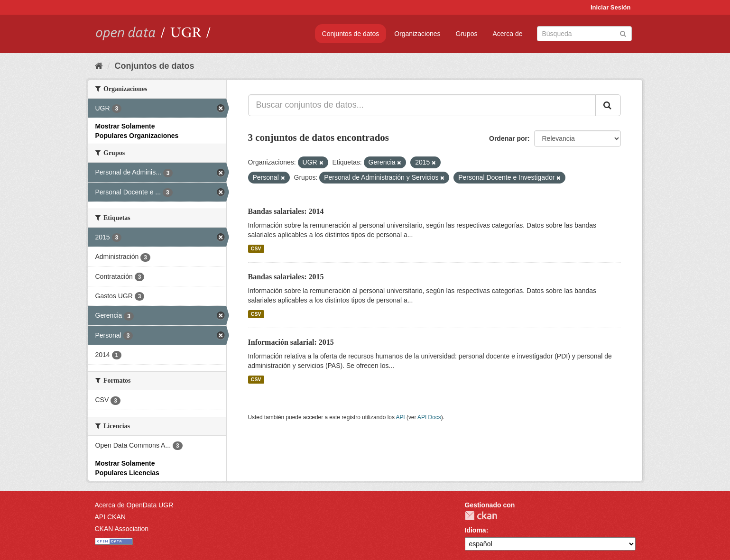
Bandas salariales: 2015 (286, 277)
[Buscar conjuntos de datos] (584, 34)
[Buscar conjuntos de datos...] (422, 105)
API (400, 417)
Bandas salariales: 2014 (286, 211)
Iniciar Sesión (611, 7)
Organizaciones (417, 34)
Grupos (467, 34)
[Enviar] (623, 33)
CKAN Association (122, 529)
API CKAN (110, 517)
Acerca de (507, 34)
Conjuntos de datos (351, 34)
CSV (256, 248)
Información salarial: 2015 (291, 342)
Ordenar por (508, 138)
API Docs (429, 417)
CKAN (481, 516)
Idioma (476, 530)
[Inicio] (99, 66)
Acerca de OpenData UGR (134, 505)
